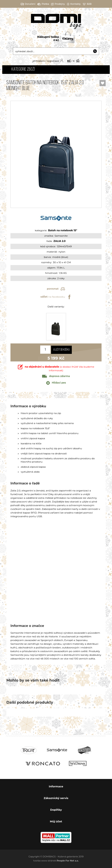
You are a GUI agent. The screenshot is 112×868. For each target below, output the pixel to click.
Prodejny (58, 4)
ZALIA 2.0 (59, 241)
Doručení (28, 4)
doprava (56, 376)
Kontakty (74, 4)
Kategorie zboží (23, 69)
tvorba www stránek (56, 861)
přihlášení (39, 61)
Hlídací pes (56, 383)
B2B (87, 4)
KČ (69, 61)
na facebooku (56, 297)
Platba (43, 4)
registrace (53, 61)
